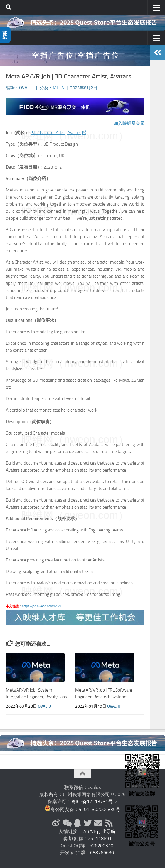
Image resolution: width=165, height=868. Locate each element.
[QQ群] (77, 823)
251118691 (100, 838)
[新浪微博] (56, 823)
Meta (58, 88)
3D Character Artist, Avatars (58, 133)
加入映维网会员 (129, 123)
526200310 (101, 846)
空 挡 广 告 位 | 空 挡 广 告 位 (75, 55)
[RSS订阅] (109, 823)
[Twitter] (88, 823)
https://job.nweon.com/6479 (42, 606)
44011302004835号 (100, 809)
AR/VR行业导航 (99, 831)
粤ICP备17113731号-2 (94, 801)
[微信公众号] (67, 823)
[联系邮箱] (98, 823)
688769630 (102, 853)
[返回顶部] (82, 774)
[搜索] (9, 7)
